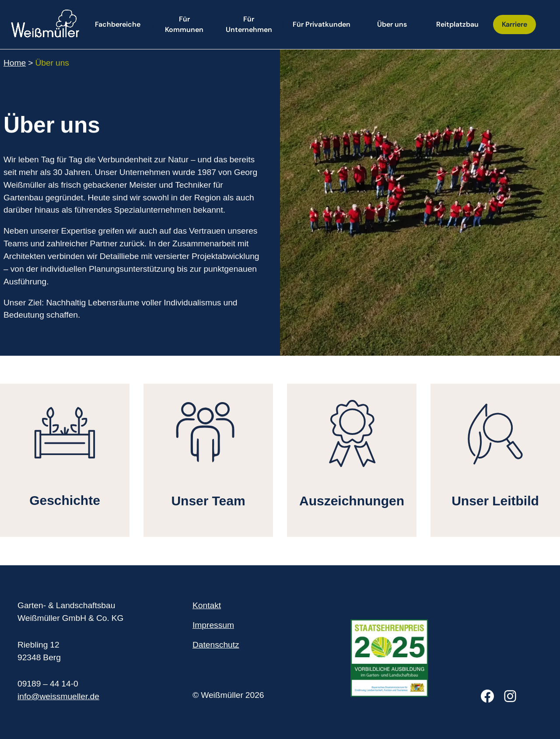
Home (15, 64)
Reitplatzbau (457, 24)
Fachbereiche (118, 24)
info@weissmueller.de (58, 697)
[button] (184, 25)
